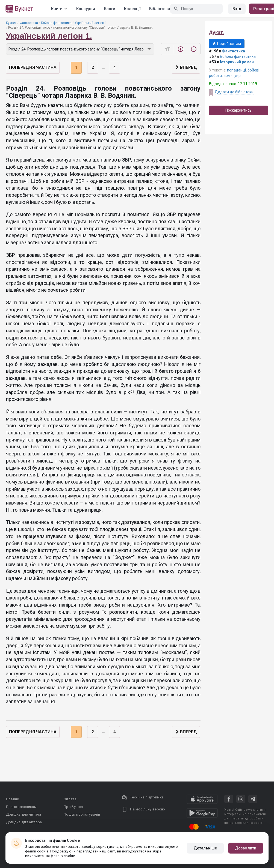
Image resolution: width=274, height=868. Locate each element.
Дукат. (216, 32)
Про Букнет (74, 807)
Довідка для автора (24, 822)
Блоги (110, 9)
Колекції (132, 9)
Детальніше (205, 848)
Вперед (186, 67)
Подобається (227, 44)
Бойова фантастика (56, 23)
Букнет (11, 23)
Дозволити (246, 848)
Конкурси (86, 9)
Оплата (70, 799)
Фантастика (29, 23)
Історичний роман (237, 62)
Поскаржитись (238, 110)
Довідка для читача (24, 814)
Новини (13, 799)
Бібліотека (160, 9)
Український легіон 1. (91, 23)
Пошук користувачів (82, 814)
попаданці (236, 70)
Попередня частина (33, 67)
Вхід (237, 9)
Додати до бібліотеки (234, 92)
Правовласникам (21, 807)
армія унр (232, 76)
